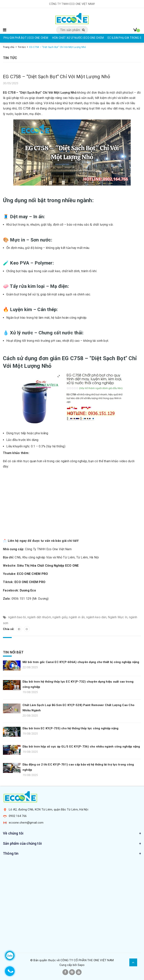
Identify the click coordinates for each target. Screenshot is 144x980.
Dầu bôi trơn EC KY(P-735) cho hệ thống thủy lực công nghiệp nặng (70, 728)
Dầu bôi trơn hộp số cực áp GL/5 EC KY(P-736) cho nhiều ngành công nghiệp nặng (81, 747)
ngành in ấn (77, 617)
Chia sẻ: (9, 629)
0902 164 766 (18, 816)
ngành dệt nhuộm (39, 617)
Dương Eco (28, 590)
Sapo (81, 965)
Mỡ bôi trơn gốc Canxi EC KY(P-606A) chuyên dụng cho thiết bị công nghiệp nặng (81, 662)
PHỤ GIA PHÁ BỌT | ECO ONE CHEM (26, 38)
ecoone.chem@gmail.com (26, 823)
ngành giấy (60, 617)
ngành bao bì (17, 617)
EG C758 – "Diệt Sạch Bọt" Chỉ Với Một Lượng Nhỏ (57, 77)
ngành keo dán (96, 617)
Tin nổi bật (13, 652)
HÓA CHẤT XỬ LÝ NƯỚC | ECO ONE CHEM (78, 38)
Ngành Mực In (118, 617)
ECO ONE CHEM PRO (32, 574)
